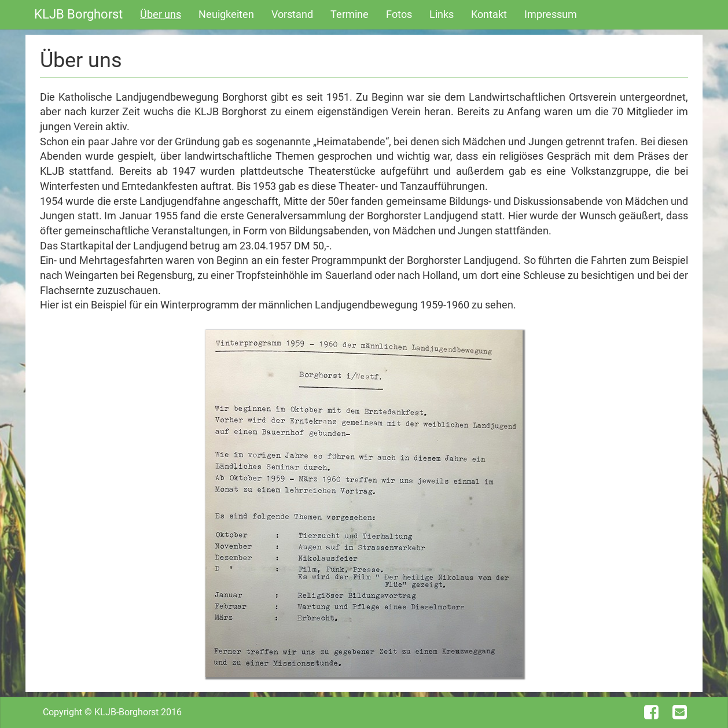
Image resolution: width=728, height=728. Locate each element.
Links (442, 14)
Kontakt (489, 14)
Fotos (399, 14)
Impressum (551, 14)
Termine (350, 14)
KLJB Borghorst (78, 14)
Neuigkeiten (226, 14)
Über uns (161, 14)
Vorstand (292, 14)
